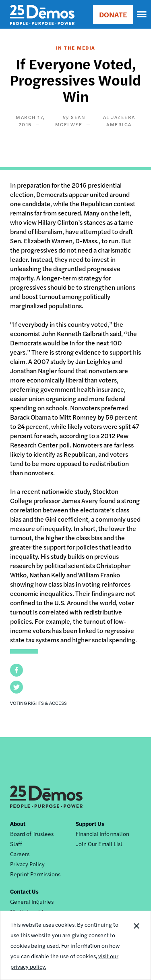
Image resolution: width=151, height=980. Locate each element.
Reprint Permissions (35, 874)
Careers (20, 854)
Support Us (90, 823)
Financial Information (102, 834)
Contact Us (24, 891)
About (18, 823)
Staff (16, 844)
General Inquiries (32, 901)
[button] (17, 670)
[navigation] (142, 15)
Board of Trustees (32, 834)
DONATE (113, 14)
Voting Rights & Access (38, 703)
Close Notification (136, 945)
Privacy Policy (27, 864)
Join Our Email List (99, 844)
